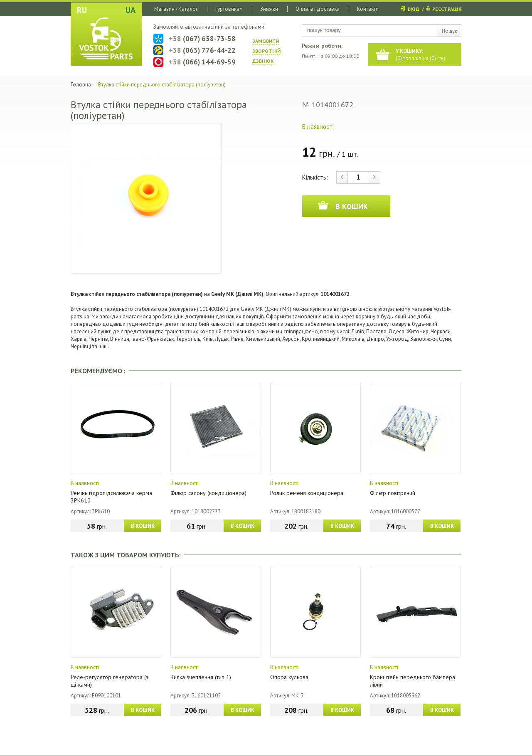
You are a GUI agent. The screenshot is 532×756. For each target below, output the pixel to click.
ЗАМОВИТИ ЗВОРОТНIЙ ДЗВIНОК (266, 51)
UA (131, 10)
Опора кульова (289, 677)
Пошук (449, 31)
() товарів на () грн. (421, 55)
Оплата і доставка (318, 9)
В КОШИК (143, 526)
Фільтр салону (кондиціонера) (208, 493)
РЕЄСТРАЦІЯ (447, 9)
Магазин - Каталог (176, 9)
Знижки (269, 9)
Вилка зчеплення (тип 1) (201, 677)
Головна (81, 85)
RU (82, 10)
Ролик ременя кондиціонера (307, 493)
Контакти (368, 9)
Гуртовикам (229, 9)
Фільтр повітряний (393, 493)
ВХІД (414, 9)
